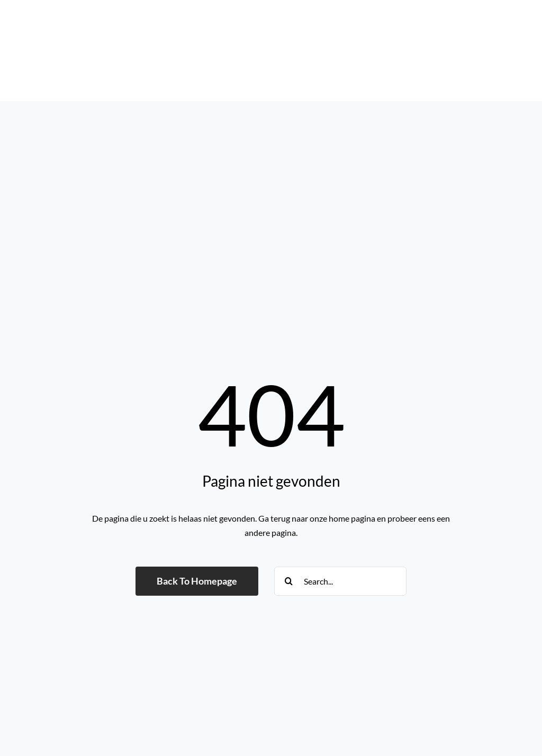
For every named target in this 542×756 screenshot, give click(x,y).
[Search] (289, 581)
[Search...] (340, 581)
